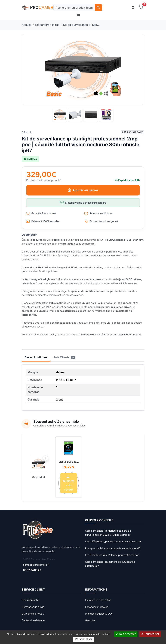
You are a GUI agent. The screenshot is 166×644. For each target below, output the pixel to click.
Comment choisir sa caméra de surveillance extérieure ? (110, 564)
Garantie (90, 620)
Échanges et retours (97, 607)
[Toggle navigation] (79, 15)
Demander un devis (33, 607)
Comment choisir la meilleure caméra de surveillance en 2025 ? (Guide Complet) (108, 533)
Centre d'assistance (33, 620)
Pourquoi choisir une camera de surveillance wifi (113, 548)
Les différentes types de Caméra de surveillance (113, 541)
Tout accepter (126, 634)
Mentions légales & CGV (99, 614)
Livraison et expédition (98, 600)
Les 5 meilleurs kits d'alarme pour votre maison (112, 555)
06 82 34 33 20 (32, 570)
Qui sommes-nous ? (33, 614)
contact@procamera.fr (36, 565)
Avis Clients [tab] (64, 357)
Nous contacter (31, 600)
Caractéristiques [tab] (36, 357)
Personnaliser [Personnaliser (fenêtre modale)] (84, 639)
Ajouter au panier (83, 190)
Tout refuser (150, 634)
